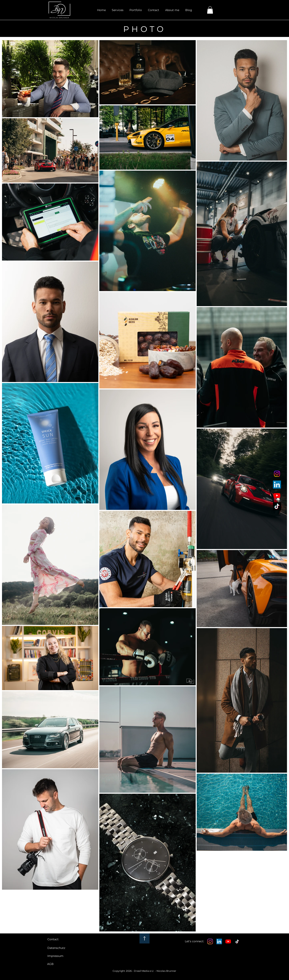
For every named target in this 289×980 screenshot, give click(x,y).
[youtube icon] (277, 495)
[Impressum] (60, 956)
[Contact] (60, 939)
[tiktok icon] (277, 506)
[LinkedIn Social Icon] (219, 941)
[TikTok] (237, 941)
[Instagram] (210, 941)
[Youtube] (228, 941)
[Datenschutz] (60, 948)
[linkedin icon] (277, 485)
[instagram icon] (277, 474)
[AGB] (59, 964)
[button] (136, 10)
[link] (210, 10)
